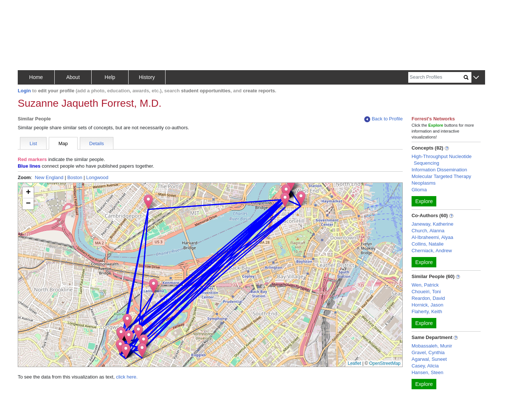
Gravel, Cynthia (428, 352)
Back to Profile (383, 119)
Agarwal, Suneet (429, 359)
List (33, 143)
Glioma (419, 190)
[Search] (436, 77)
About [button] (73, 77)
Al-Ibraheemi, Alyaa (432, 237)
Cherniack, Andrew (432, 251)
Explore (424, 201)
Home (36, 77)
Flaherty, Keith (427, 311)
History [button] (147, 77)
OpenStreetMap (385, 363)
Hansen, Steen (427, 372)
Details (97, 143)
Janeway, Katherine (432, 224)
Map (63, 143)
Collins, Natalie (428, 244)
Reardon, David (428, 298)
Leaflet (354, 363)
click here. (127, 377)
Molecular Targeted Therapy (441, 176)
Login (24, 91)
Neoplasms (424, 183)
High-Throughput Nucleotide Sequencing (442, 160)
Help (110, 77)
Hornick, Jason (427, 305)
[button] (476, 78)
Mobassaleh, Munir (432, 346)
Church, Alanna (428, 231)
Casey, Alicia (425, 366)
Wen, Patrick (425, 285)
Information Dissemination (439, 170)
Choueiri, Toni (426, 292)
